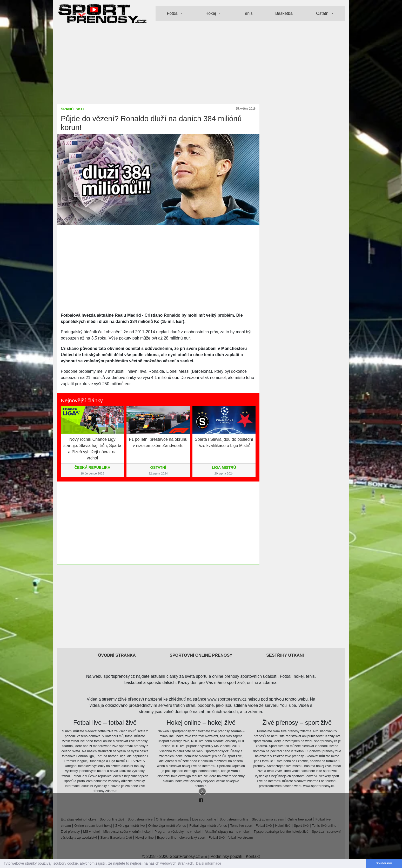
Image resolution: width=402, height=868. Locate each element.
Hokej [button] (211, 13)
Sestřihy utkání (285, 655)
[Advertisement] (31, 127)
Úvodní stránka (117, 655)
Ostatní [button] (323, 13)
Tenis (248, 13)
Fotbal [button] (173, 13)
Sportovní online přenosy (201, 655)
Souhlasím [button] (384, 863)
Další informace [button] (209, 863)
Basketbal (284, 13)
